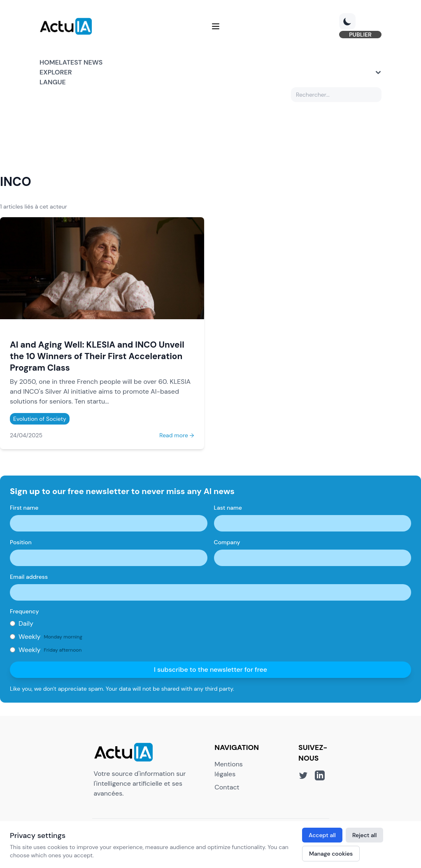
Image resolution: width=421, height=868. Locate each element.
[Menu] (216, 26)
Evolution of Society (40, 419)
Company (227, 542)
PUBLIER (360, 35)
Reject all (365, 835)
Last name (228, 508)
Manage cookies (331, 854)
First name (24, 508)
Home (49, 62)
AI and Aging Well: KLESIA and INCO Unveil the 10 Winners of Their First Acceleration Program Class (97, 356)
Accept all (322, 835)
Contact (227, 787)
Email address (29, 577)
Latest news (81, 62)
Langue (53, 82)
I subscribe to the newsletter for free (210, 670)
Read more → (177, 435)
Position (21, 542)
